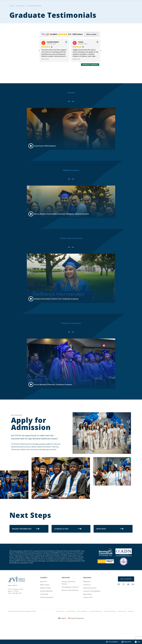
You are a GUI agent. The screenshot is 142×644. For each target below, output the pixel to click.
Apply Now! (126, 642)
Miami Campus (45, 601)
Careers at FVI (88, 614)
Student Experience (46, 607)
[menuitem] (62, 634)
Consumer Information (96, 627)
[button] (100, 67)
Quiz (137, 642)
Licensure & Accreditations (92, 607)
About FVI (43, 598)
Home (11, 22)
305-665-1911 (17, 609)
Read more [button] (45, 75)
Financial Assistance (47, 614)
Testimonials (44, 610)
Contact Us (87, 601)
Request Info (128, 6)
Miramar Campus (46, 604)
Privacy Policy (60, 627)
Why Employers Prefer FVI (70, 603)
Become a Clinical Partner (70, 606)
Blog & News (88, 610)
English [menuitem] (63, 634)
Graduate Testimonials (34, 22)
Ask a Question (112, 642)
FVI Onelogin (118, 6)
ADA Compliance (82, 627)
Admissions (20, 22)
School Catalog (71, 627)
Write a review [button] (91, 51)
